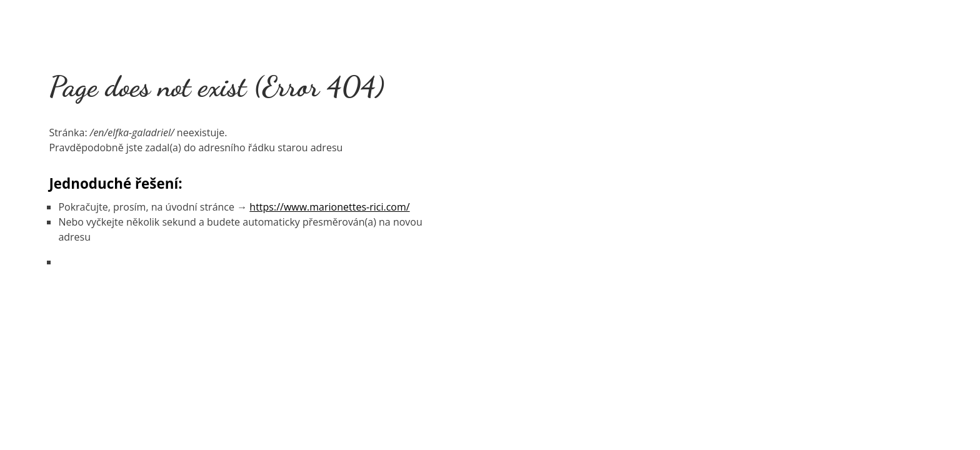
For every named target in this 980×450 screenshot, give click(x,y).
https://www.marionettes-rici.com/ (329, 207)
